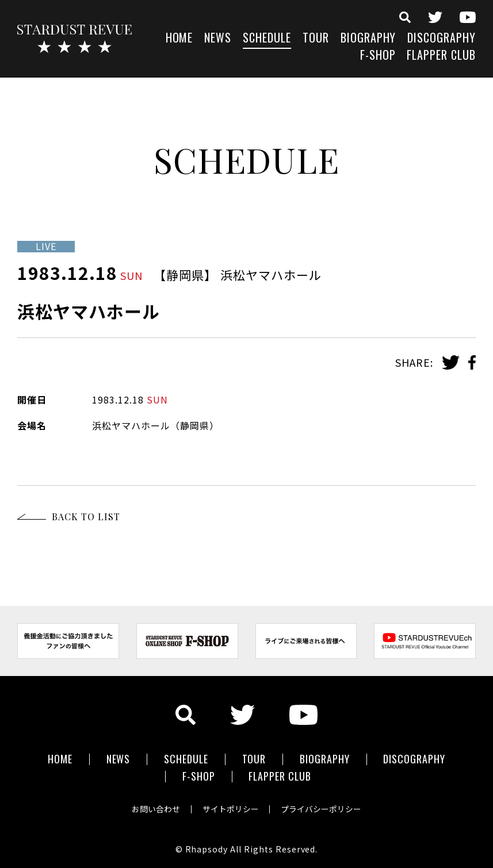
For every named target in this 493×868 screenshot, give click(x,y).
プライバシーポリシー (323, 807)
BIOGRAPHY (368, 39)
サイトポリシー (231, 807)
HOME (179, 39)
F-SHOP (378, 56)
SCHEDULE (267, 39)
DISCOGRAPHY (442, 39)
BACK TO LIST (86, 516)
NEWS (218, 39)
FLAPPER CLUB (441, 56)
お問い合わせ (155, 807)
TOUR (316, 39)
